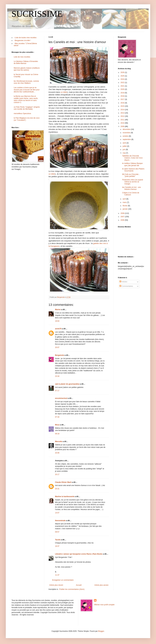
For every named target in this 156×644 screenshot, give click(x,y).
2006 (123, 220)
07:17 (57, 391)
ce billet (64, 92)
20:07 (57, 347)
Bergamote (60, 355)
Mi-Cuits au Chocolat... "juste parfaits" (131, 175)
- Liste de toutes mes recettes (25, 38)
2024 (123, 79)
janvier (125, 209)
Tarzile (58, 540)
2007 (123, 217)
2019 (123, 93)
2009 (123, 126)
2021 (123, 86)
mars (125, 202)
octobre (126, 136)
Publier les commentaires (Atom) (72, 589)
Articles (123, 282)
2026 (123, 72)
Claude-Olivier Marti (63, 482)
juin (124, 150)
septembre (127, 139)
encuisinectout (61, 398)
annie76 (58, 329)
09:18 (57, 434)
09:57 (57, 532)
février (125, 206)
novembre (127, 133)
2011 (123, 120)
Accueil (79, 585)
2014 (123, 110)
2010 (123, 123)
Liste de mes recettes (22, 57)
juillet (125, 146)
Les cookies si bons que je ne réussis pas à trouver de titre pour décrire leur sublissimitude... (27, 90)
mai (124, 153)
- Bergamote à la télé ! (22, 40)
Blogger (101, 631)
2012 (123, 116)
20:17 (57, 474)
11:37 (57, 575)
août (125, 143)
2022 (123, 83)
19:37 (57, 546)
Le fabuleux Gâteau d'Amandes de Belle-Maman (26, 62)
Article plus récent (56, 585)
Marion (58, 310)
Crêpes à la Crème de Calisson (131, 194)
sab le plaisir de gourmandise (67, 384)
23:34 (57, 376)
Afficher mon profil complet (104, 605)
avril (124, 199)
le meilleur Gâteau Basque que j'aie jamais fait (132, 164)
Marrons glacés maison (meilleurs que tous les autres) (27, 69)
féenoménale (60, 521)
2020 (123, 89)
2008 (123, 213)
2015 (123, 106)
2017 (123, 99)
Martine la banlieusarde (65, 497)
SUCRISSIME (37, 14)
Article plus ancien (101, 585)
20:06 (57, 453)
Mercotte (59, 441)
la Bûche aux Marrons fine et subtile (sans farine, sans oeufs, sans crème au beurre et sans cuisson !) (26, 99)
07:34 (57, 417)
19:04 (57, 321)
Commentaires (126, 286)
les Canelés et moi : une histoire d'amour (132, 188)
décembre (127, 129)
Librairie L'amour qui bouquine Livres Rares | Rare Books (79, 554)
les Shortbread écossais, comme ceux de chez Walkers (26, 82)
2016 (123, 103)
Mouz (57, 425)
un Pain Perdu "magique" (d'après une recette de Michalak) (27, 108)
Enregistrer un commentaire (63, 580)
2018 (123, 96)
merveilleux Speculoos (22, 114)
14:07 (57, 513)
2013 (123, 113)
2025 (123, 76)
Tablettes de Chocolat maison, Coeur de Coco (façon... (132, 158)
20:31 (57, 489)
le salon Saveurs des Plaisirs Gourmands (133, 170)
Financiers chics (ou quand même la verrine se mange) (133, 182)
